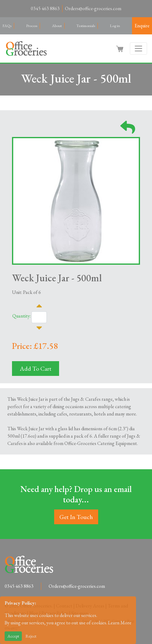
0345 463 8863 (45, 8)
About (57, 26)
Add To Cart (36, 369)
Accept (13, 636)
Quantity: (22, 316)
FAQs (7, 26)
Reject (31, 636)
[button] (120, 49)
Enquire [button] (142, 26)
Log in (115, 26)
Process (32, 26)
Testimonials (86, 26)
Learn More (120, 623)
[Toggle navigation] (138, 49)
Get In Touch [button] (76, 517)
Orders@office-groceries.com (93, 8)
